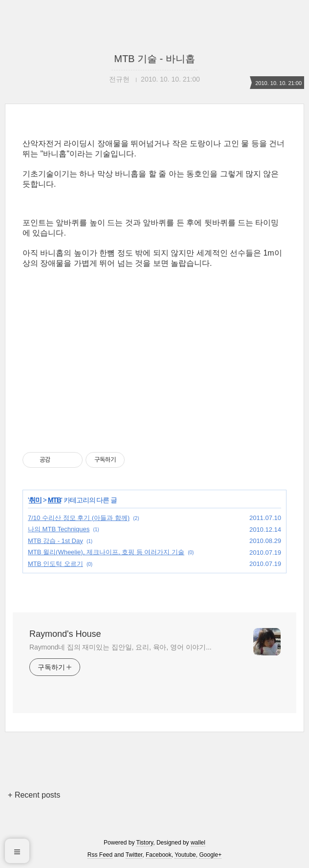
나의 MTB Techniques (59, 529)
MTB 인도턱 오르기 (55, 564)
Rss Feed (100, 855)
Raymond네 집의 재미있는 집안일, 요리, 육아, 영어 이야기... (121, 647)
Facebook (159, 855)
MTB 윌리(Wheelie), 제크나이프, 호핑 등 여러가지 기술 (106, 552)
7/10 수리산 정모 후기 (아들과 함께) (79, 518)
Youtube (185, 855)
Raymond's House (65, 634)
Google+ (210, 855)
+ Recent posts (34, 795)
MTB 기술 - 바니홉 (154, 59)
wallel (198, 843)
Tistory (145, 843)
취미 (35, 500)
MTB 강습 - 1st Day (55, 541)
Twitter (134, 855)
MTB (55, 500)
